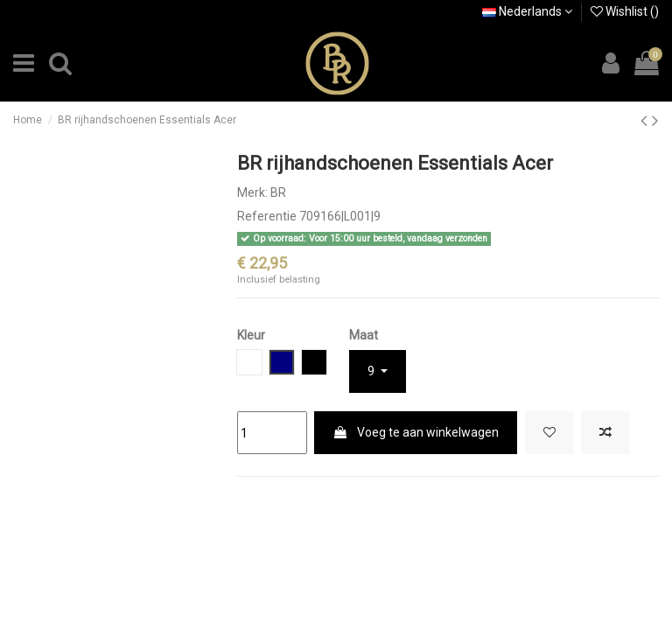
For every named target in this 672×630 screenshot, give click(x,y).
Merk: (252, 192)
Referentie (267, 216)
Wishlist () (625, 11)
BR (278, 192)
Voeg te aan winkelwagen (416, 432)
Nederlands (527, 11)
